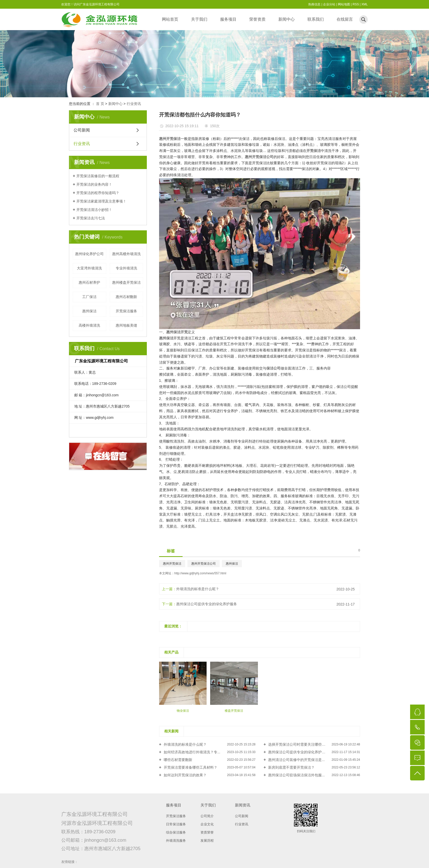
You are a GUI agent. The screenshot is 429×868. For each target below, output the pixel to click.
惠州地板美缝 (126, 325)
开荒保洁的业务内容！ (94, 184)
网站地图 (344, 4)
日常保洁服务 (176, 824)
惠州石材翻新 (126, 297)
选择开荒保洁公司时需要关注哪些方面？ (300, 744)
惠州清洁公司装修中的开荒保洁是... (296, 760)
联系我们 (316, 19)
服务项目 (228, 19)
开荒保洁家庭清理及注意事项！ (101, 201)
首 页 (100, 104)
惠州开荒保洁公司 (204, 564)
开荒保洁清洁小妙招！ (94, 210)
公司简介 (207, 816)
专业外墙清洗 (126, 268)
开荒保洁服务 (126, 311)
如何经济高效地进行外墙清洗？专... (192, 752)
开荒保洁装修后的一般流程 (98, 176)
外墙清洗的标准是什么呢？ (198, 589)
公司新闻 (82, 130)
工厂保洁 (89, 297)
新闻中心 (287, 19)
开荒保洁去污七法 (91, 218)
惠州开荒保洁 (172, 564)
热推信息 (314, 4)
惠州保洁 (89, 311)
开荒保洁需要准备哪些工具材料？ (190, 767)
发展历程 (207, 841)
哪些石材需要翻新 (177, 760)
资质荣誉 (207, 832)
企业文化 (207, 824)
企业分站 (329, 4)
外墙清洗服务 (176, 841)
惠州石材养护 (89, 282)
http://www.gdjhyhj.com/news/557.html (200, 573)
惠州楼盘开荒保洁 (126, 282)
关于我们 (199, 19)
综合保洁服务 (176, 832)
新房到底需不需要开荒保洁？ (291, 767)
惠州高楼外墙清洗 (126, 254)
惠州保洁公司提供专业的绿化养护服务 (207, 604)
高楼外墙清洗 (89, 325)
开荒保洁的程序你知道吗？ (98, 193)
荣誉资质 (257, 19)
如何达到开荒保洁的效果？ (185, 775)
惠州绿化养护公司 (89, 254)
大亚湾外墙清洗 (89, 268)
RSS (356, 4)
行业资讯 (134, 104)
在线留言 (345, 19)
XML (365, 4)
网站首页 (170, 19)
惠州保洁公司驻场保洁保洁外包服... (296, 775)
